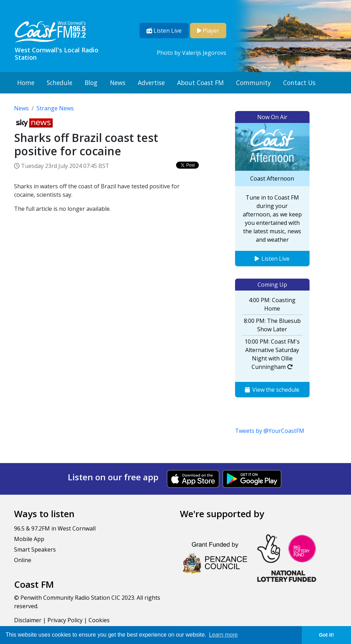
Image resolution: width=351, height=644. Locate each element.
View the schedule (272, 390)
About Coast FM (200, 83)
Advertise (151, 83)
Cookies (99, 620)
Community (253, 83)
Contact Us (299, 83)
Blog (91, 83)
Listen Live (272, 259)
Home (26, 83)
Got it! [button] (326, 635)
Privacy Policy (65, 620)
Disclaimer (28, 620)
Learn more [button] (223, 635)
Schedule (60, 83)
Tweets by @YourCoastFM (270, 431)
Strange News (55, 108)
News (118, 83)
